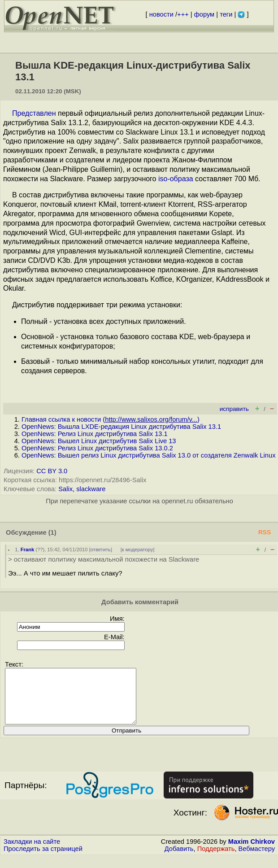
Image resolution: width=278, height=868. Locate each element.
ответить (101, 550)
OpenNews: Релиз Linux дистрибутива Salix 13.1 (95, 434)
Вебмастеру (257, 859)
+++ (183, 14)
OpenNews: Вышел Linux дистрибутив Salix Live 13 (99, 441)
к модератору (138, 550)
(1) (52, 532)
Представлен (34, 113)
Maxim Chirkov (252, 852)
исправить (234, 409)
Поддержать (216, 859)
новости (161, 14)
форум (204, 14)
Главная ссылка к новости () (111, 419)
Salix (65, 489)
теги (226, 14)
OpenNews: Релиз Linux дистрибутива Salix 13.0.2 (97, 448)
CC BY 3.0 (52, 471)
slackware (91, 489)
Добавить (179, 859)
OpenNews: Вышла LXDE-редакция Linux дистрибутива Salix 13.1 (121, 427)
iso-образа (176, 179)
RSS (265, 532)
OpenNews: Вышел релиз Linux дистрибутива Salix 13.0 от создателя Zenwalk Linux (148, 455)
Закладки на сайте (32, 852)
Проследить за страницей (43, 859)
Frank (27, 550)
